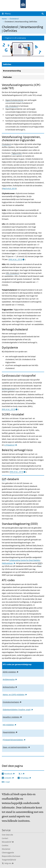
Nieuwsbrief (13, 842)
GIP (4, 479)
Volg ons (14, 863)
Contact (5, 838)
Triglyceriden (17, 153)
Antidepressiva (10, 679)
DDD (40, 563)
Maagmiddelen (10, 732)
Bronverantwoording (12, 71)
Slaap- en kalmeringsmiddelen (16, 747)
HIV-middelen (9, 725)
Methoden (7, 77)
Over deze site (7, 835)
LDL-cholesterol (12, 106)
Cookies (5, 845)
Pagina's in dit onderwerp (16, 38)
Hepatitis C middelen (12, 717)
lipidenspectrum (8, 389)
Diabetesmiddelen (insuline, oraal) (18, 710)
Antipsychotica (10, 687)
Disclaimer (6, 849)
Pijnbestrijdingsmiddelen (14, 740)
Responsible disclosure (11, 856)
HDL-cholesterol (12, 273)
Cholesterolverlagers (12, 702)
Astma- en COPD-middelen (15, 695)
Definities (13, 64)
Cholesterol (14, 19)
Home (4, 19)
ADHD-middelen (10, 672)
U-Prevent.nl (11, 445)
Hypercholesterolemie (14, 100)
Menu (8, 14)
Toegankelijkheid (9, 860)
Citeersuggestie (8, 853)
